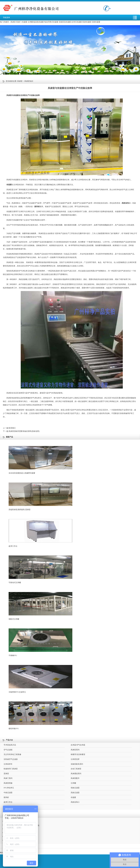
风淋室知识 (29, 81)
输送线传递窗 (38, 22)
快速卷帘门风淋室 (11, 769)
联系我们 (12, 428)
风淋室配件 (75, 778)
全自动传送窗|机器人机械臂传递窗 (40, 460)
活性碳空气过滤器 (11, 759)
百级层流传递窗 (65, 22)
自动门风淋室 (76, 769)
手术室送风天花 (10, 745)
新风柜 (6, 797)
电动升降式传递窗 (51, 22)
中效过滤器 (8, 793)
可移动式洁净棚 (40, 570)
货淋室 (6, 774)
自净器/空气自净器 (78, 745)
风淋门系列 (8, 778)
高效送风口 (75, 802)
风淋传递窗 (87, 22)
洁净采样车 (8, 764)
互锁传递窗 (96, 22)
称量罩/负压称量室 (78, 754)
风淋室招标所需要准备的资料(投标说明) (24, 431)
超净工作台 (40, 533)
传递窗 (24, 22)
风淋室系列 (75, 750)
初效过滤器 (75, 788)
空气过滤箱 (8, 750)
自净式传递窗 (77, 22)
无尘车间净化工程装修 (12, 754)
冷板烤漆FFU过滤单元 (40, 679)
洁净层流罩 (75, 759)
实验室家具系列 (77, 764)
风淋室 (13, 22)
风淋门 (19, 22)
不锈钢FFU (40, 642)
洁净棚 (30, 22)
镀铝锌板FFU (40, 716)
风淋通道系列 (76, 774)
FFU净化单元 (9, 788)
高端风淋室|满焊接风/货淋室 (40, 497)
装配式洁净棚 (40, 606)
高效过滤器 (75, 793)
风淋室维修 (8, 783)
